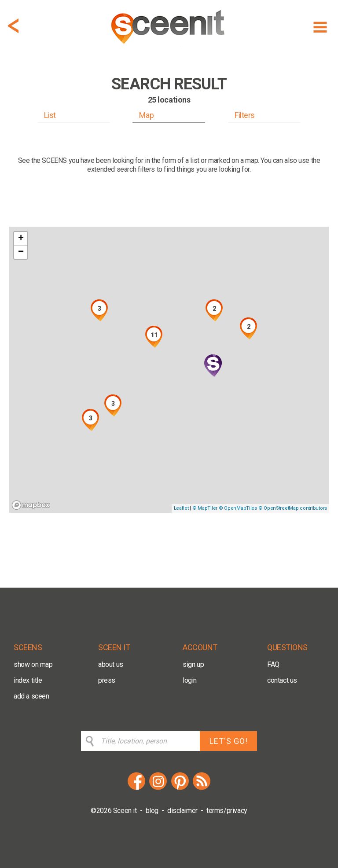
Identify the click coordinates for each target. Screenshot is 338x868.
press (107, 680)
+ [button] (21, 239)
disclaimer (182, 811)
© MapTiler (205, 508)
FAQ (273, 664)
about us (111, 664)
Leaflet (181, 508)
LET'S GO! (229, 741)
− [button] (21, 252)
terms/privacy (227, 811)
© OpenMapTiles (238, 508)
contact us (282, 680)
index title (28, 680)
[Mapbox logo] (31, 505)
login (190, 680)
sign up (193, 664)
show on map (33, 664)
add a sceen (31, 696)
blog (152, 811)
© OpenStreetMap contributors (293, 508)
